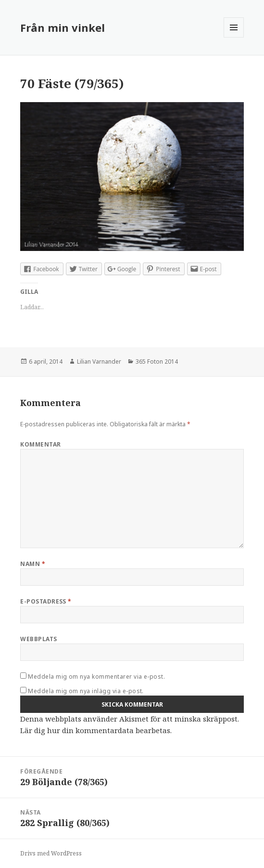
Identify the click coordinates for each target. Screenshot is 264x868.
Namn (33, 564)
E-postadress (46, 601)
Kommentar (40, 444)
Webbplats (38, 639)
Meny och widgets (234, 37)
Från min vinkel (63, 27)
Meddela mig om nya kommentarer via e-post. (96, 677)
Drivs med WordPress (51, 853)
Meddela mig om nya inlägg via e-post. (86, 691)
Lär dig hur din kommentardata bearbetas (95, 730)
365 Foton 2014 (157, 362)
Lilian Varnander (99, 362)
